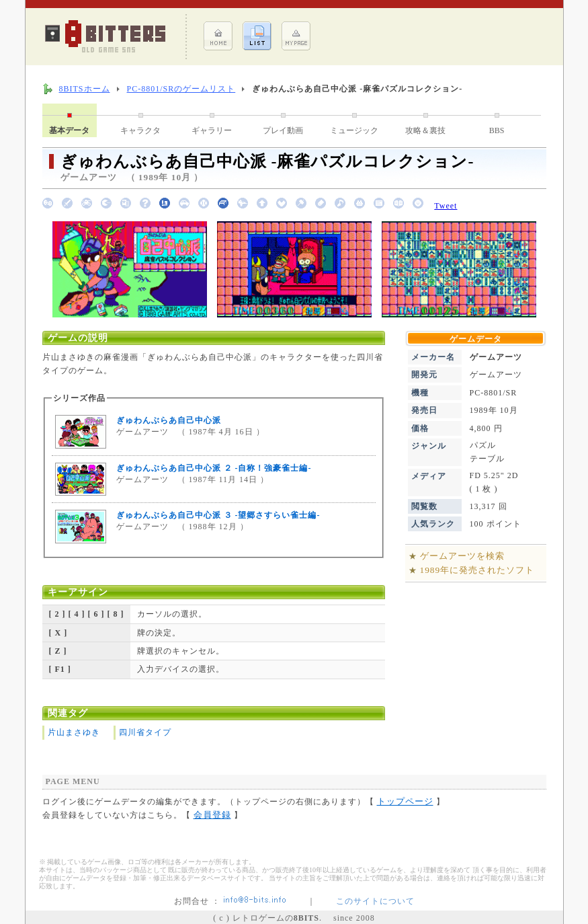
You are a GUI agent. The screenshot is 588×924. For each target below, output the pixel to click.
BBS (497, 130)
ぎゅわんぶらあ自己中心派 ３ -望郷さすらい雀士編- (218, 515)
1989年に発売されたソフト (477, 570)
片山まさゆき (74, 732)
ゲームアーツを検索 (462, 556)
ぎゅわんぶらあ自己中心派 (169, 420)
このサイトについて (375, 901)
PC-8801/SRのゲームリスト (181, 89)
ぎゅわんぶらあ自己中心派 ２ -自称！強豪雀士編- (214, 468)
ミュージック (354, 130)
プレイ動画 (283, 130)
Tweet (446, 206)
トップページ (405, 801)
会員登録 (212, 815)
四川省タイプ (145, 732)
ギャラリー (212, 130)
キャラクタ (140, 130)
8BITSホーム (85, 89)
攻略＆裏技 (425, 130)
